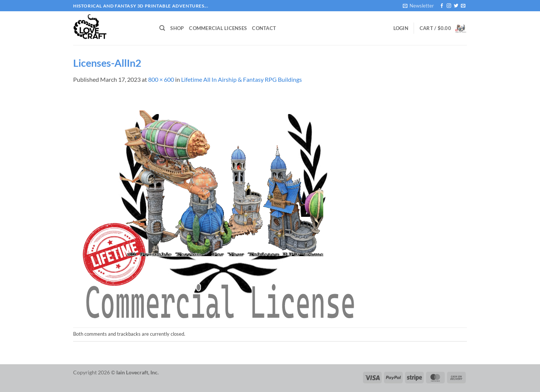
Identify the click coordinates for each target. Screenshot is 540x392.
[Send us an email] (463, 6)
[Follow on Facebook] (442, 6)
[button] (418, 6)
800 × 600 (161, 79)
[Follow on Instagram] (449, 6)
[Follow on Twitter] (456, 6)
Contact (264, 28)
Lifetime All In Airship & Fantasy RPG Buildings (241, 79)
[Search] (162, 28)
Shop (177, 28)
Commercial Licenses (218, 28)
